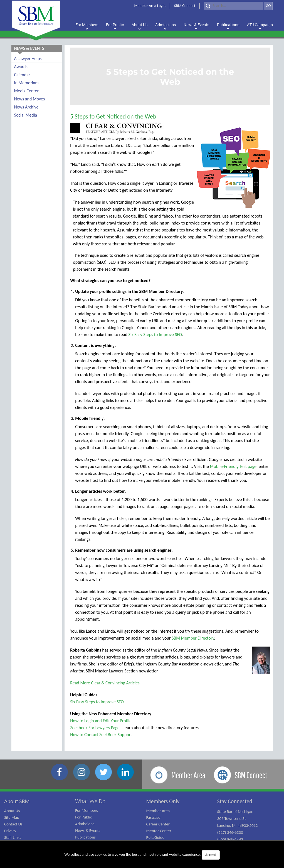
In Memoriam (27, 83)
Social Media (26, 115)
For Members (87, 810)
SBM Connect (185, 6)
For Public (83, 817)
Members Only (163, 801)
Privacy (10, 831)
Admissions (85, 824)
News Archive (26, 107)
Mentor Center (159, 831)
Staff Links (13, 837)
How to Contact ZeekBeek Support (101, 735)
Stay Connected (235, 801)
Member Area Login (150, 6)
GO (268, 6)
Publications (85, 837)
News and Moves (30, 99)
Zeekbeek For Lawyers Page (95, 728)
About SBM (17, 801)
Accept (211, 855)
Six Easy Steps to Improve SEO (155, 335)
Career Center (158, 824)
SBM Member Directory (193, 638)
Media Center (26, 91)
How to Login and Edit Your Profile (101, 721)
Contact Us (13, 824)
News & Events (88, 830)
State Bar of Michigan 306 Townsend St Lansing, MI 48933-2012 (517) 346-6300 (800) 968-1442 (238, 825)
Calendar (22, 75)
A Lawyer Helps (28, 59)
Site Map (12, 817)
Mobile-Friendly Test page (233, 466)
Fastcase (153, 817)
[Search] (234, 6)
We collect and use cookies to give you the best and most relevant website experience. (142, 855)
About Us (12, 811)
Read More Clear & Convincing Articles (105, 683)
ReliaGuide (155, 837)
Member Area (158, 811)
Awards (21, 67)
